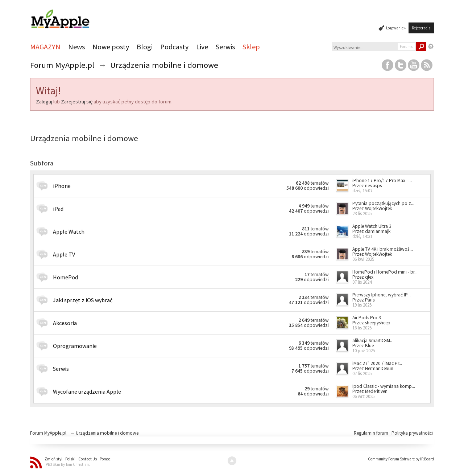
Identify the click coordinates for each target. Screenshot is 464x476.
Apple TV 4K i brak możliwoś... (383, 249)
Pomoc (105, 459)
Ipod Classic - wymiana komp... (384, 386)
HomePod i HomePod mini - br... (385, 272)
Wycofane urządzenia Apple (87, 391)
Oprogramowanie (75, 346)
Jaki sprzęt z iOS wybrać (83, 300)
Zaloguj (44, 102)
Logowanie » (396, 28)
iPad (58, 209)
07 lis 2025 (362, 374)
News (76, 47)
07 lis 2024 (362, 282)
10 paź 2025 (364, 351)
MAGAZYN (45, 47)
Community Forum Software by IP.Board (401, 459)
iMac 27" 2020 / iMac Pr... (377, 363)
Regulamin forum (372, 433)
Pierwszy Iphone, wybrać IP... (382, 295)
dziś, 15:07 (362, 191)
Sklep (251, 47)
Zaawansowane (431, 46)
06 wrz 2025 (363, 396)
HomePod (65, 277)
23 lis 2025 (362, 214)
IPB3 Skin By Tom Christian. (67, 464)
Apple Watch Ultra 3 (372, 226)
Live (202, 47)
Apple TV (64, 254)
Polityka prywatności (412, 433)
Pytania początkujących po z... (383, 203)
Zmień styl (53, 459)
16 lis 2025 (362, 328)
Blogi (145, 47)
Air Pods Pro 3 (367, 318)
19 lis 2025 (362, 305)
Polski (70, 459)
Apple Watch (69, 231)
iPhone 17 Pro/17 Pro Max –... (382, 180)
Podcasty (174, 47)
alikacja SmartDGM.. (372, 340)
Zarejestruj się (77, 102)
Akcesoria (65, 323)
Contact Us (88, 459)
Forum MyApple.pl (48, 433)
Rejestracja (421, 28)
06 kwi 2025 (363, 259)
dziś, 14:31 (362, 236)
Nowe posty (111, 47)
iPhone (62, 186)
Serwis (225, 47)
